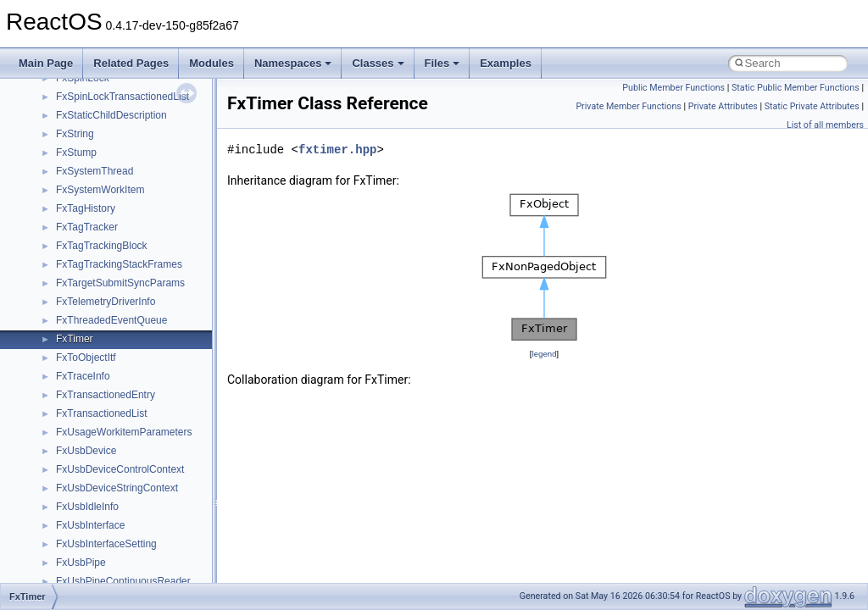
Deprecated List (64, 105)
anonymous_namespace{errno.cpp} (136, 366)
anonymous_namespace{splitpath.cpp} (143, 515)
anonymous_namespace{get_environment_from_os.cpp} (184, 385)
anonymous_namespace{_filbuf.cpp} (138, 291)
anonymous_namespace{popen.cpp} (139, 496)
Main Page (46, 63)
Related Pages (131, 63)
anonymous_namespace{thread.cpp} (139, 552)
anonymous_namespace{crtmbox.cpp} (142, 347)
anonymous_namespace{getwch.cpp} (140, 422)
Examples (506, 63)
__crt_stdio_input (95, 198)
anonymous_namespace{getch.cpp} (137, 403)
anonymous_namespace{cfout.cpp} (135, 329)
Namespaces (293, 63)
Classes (378, 63)
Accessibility (83, 254)
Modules (211, 63)
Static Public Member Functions (796, 88)
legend (544, 354)
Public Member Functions (673, 88)
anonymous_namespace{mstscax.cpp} (143, 459)
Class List (64, 180)
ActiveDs (76, 273)
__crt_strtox (83, 236)
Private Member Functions (628, 106)
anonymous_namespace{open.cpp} (136, 478)
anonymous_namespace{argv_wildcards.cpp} (158, 310)
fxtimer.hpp (337, 150)
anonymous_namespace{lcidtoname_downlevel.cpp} (175, 441)
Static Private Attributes (812, 106)
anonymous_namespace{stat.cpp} (133, 534)
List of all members (825, 125)
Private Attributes (723, 106)
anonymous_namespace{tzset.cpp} (135, 571)
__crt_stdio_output (98, 217)
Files (442, 63)
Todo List (49, 86)
